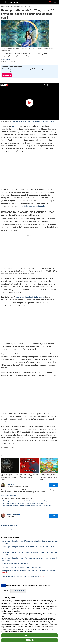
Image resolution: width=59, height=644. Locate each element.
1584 (53, 602)
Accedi (56, 2)
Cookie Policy (28, 631)
